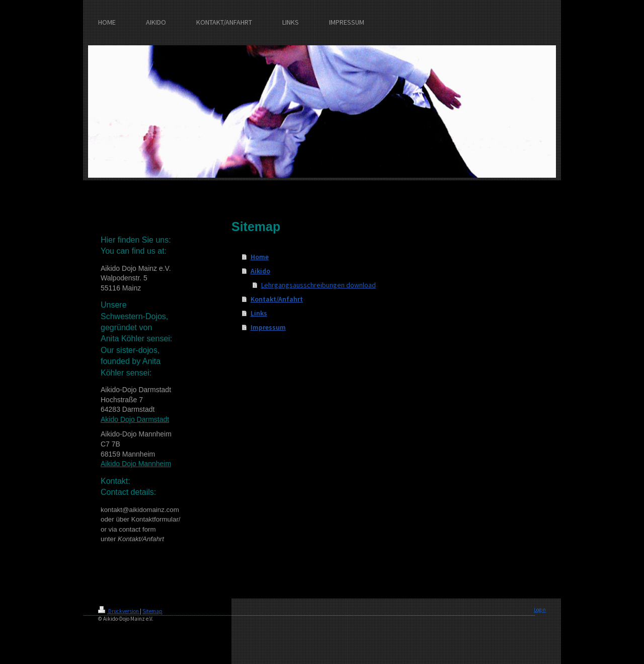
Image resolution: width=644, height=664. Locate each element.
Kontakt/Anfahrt (277, 299)
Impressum (268, 327)
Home (260, 257)
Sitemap (152, 611)
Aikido (260, 271)
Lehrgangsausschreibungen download (318, 285)
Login (540, 610)
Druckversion (119, 611)
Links (259, 313)
